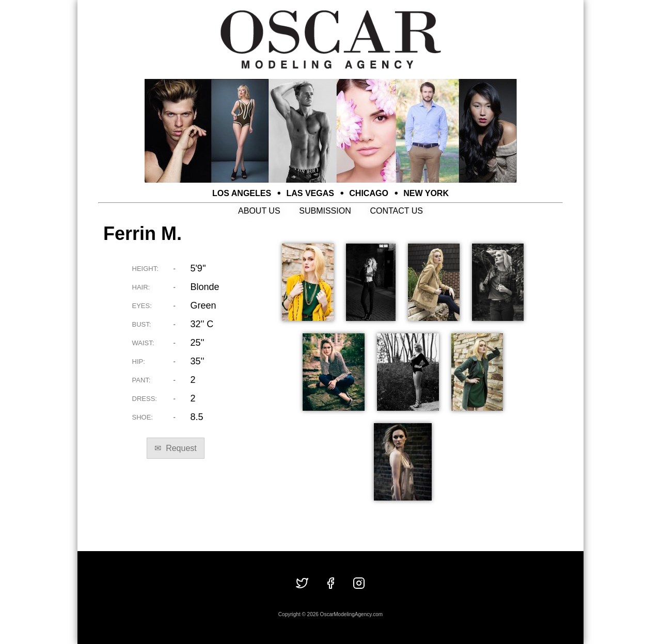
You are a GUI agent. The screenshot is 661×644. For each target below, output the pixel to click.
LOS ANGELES (242, 193)
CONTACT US (396, 211)
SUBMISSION (325, 211)
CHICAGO (369, 193)
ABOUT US (259, 211)
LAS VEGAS (310, 193)
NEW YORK (426, 193)
